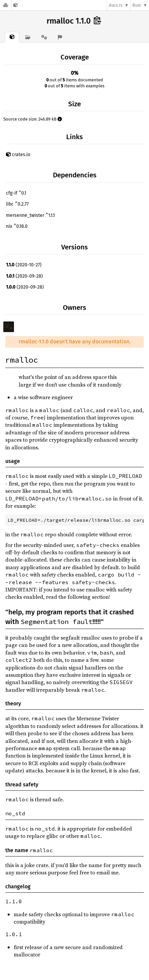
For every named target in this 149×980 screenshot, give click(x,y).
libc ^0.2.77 (17, 204)
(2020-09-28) (24, 276)
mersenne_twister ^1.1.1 (30, 215)
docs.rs (116, 5)
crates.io (18, 155)
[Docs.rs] (6, 5)
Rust (137, 5)
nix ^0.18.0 (17, 226)
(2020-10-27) (24, 265)
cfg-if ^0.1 (16, 193)
